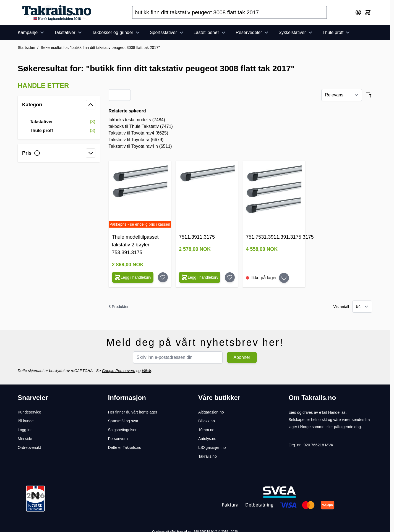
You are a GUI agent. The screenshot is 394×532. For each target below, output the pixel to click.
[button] (59, 86)
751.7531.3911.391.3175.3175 (280, 237)
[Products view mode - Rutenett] (116, 95)
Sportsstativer (167, 33)
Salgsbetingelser (122, 430)
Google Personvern (118, 371)
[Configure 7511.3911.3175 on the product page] (200, 277)
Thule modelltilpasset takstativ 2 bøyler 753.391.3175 (135, 245)
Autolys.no (207, 439)
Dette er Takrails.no (125, 447)
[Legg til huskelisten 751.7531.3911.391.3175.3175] (284, 278)
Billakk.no (207, 421)
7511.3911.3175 (197, 237)
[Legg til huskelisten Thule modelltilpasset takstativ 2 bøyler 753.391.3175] (163, 277)
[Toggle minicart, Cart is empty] (368, 12)
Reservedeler (253, 33)
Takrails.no (208, 456)
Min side (25, 439)
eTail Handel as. (333, 412)
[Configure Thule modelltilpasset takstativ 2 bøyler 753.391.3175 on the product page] (133, 277)
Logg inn (25, 430)
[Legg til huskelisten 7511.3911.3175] (230, 277)
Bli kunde (26, 421)
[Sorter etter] (342, 95)
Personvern (118, 439)
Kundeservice (29, 412)
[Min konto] (358, 12)
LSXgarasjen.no (212, 447)
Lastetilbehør (210, 33)
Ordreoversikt (29, 447)
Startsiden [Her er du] (26, 48)
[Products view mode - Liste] (124, 95)
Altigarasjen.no (211, 412)
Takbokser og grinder (117, 33)
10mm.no (206, 430)
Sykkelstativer (296, 33)
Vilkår (146, 371)
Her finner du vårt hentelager (133, 412)
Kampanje (32, 33)
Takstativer (69, 33)
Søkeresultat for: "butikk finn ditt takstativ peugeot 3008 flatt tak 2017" (100, 48)
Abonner (242, 357)
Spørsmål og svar (123, 421)
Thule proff (337, 33)
